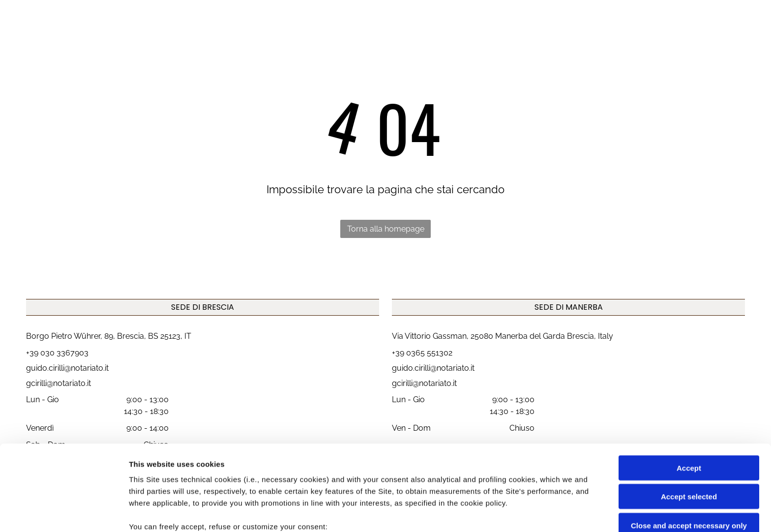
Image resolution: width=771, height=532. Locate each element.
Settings (500, 513)
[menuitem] (352, 34)
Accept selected (689, 417)
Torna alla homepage (386, 229)
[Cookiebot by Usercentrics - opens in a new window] (64, 513)
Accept (689, 388)
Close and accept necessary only (689, 446)
